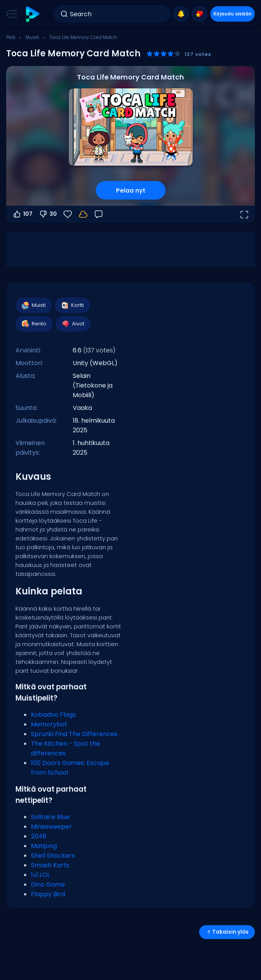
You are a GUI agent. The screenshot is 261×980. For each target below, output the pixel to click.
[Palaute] (99, 214)
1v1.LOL (40, 875)
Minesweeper (51, 827)
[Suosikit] (68, 214)
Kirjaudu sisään (233, 14)
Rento (34, 324)
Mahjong (44, 846)
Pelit (11, 37)
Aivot (73, 324)
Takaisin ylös (227, 932)
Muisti (32, 37)
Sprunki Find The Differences (74, 734)
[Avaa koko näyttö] (244, 214)
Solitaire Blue (50, 817)
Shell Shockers (53, 856)
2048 (39, 836)
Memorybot (49, 724)
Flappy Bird (48, 894)
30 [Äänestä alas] (48, 214)
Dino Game (48, 884)
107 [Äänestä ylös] (22, 214)
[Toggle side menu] (10, 14)
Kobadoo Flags (53, 715)
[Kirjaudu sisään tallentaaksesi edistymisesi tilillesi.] (83, 214)
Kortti (72, 305)
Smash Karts (50, 865)
